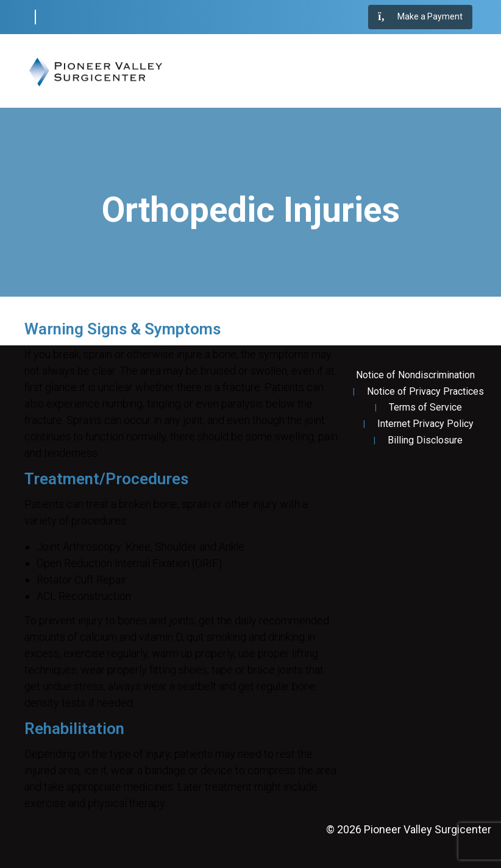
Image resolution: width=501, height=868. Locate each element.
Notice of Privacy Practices (425, 392)
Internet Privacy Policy (425, 424)
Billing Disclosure (425, 440)
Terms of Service (425, 408)
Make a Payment (420, 17)
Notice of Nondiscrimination (415, 375)
